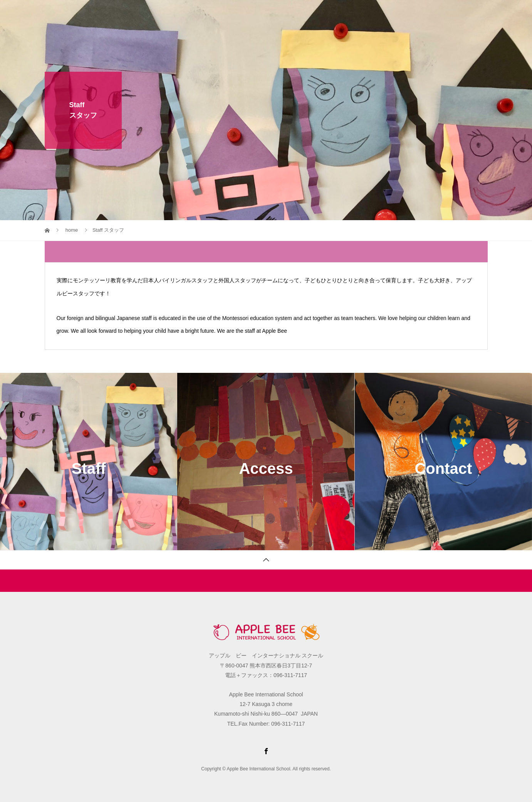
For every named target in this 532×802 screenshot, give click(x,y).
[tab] (266, 252)
